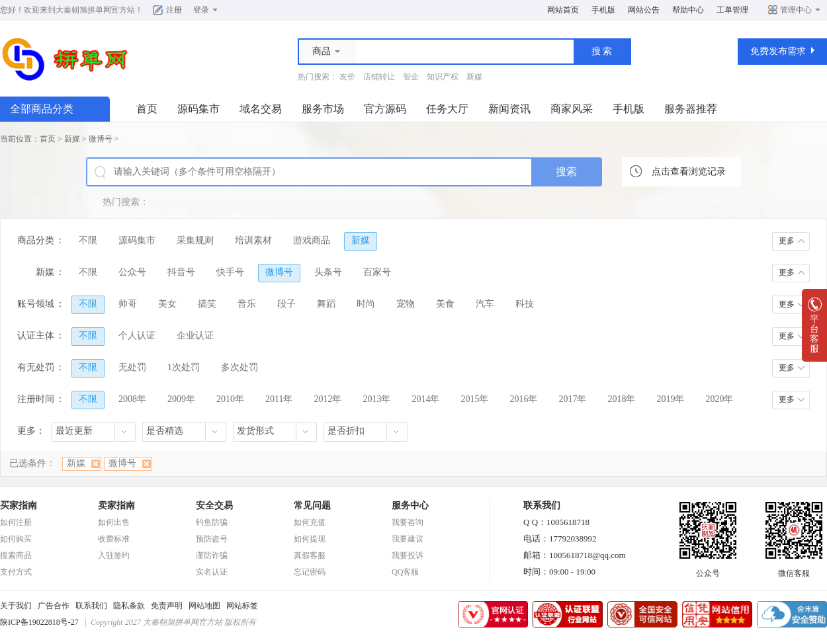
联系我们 (91, 606)
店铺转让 (379, 77)
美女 (167, 304)
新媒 (474, 77)
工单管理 (732, 10)
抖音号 (181, 272)
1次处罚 (184, 367)
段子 (286, 304)
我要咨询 (408, 522)
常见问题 (312, 505)
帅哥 (128, 304)
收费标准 (114, 539)
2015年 (474, 399)
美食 (445, 304)
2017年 (572, 399)
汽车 (485, 304)
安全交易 (214, 505)
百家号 (377, 272)
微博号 (101, 139)
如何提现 (310, 539)
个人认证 (137, 336)
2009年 (181, 399)
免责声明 (167, 606)
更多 (787, 241)
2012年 (327, 399)
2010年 (230, 399)
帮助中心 (688, 10)
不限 (88, 240)
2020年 (719, 399)
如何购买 (16, 539)
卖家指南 (116, 505)
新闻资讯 (509, 109)
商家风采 (572, 109)
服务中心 (410, 505)
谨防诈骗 (212, 555)
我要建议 (408, 539)
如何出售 (114, 522)
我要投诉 (408, 555)
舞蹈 (326, 304)
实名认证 (212, 572)
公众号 (132, 272)
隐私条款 (129, 606)
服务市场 (323, 109)
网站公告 (644, 10)
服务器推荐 (691, 109)
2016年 (523, 399)
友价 (347, 77)
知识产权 (443, 77)
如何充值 (310, 522)
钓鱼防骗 (212, 522)
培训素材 (253, 240)
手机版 (603, 10)
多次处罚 (239, 367)
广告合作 (54, 606)
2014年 (425, 399)
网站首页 (563, 10)
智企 (411, 77)
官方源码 (385, 109)
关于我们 (16, 606)
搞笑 (207, 304)
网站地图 (204, 606)
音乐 (247, 304)
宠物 (406, 304)
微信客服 (794, 569)
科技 (525, 304)
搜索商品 (16, 555)
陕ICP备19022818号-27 (39, 622)
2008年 (132, 399)
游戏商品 (312, 240)
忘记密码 (310, 572)
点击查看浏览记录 (689, 172)
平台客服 (814, 330)
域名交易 (261, 109)
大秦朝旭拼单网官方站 (95, 10)
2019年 (670, 399)
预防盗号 (212, 539)
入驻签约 (114, 555)
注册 (174, 10)
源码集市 (198, 109)
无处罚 (132, 367)
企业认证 (195, 336)
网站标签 (242, 606)
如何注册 (16, 522)
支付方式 (16, 572)
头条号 (328, 272)
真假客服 (310, 555)
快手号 (230, 272)
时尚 (366, 304)
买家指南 (19, 505)
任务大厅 (447, 109)
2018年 (621, 399)
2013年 (376, 399)
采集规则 (195, 240)
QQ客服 (405, 572)
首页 (147, 109)
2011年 (279, 399)
